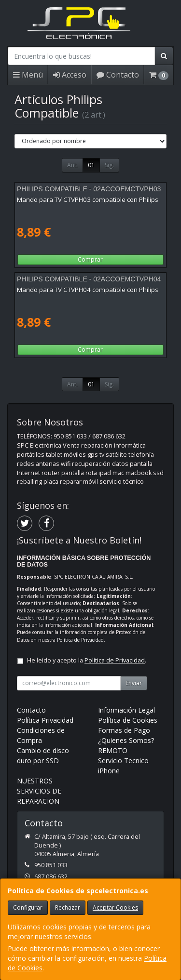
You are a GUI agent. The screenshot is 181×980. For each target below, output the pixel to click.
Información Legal (126, 710)
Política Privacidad (45, 720)
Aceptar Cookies (115, 907)
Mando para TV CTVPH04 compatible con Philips (88, 290)
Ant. (72, 165)
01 (91, 165)
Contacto (118, 75)
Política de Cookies (128, 720)
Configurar (28, 907)
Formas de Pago (124, 730)
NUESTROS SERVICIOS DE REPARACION (39, 791)
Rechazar (68, 907)
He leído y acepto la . (87, 660)
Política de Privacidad (80, 640)
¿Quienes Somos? (126, 740)
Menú (28, 75)
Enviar (134, 683)
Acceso (70, 75)
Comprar (90, 259)
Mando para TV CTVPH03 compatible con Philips (88, 199)
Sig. (109, 165)
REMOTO (113, 750)
